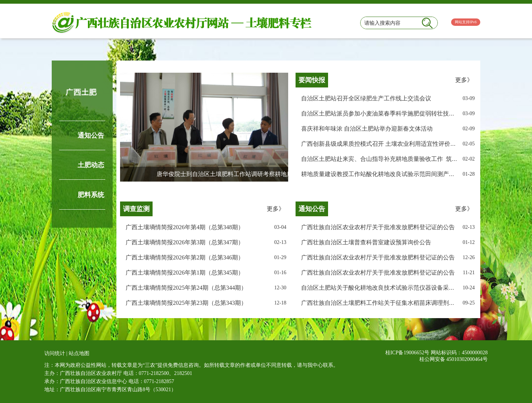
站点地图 (79, 353)
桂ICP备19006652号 (407, 353)
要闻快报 (312, 80)
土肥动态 (91, 165)
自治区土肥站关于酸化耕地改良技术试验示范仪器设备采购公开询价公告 (396, 288)
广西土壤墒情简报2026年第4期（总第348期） (185, 227)
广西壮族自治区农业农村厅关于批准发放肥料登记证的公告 (378, 227)
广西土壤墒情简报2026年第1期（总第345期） (185, 273)
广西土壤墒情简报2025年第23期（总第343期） (186, 303)
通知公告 (91, 135)
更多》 (464, 80)
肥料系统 (91, 195)
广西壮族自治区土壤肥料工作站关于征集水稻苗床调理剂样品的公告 (390, 303)
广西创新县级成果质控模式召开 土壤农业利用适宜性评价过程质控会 (391, 144)
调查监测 (136, 209)
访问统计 (55, 353)
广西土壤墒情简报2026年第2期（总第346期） (185, 257)
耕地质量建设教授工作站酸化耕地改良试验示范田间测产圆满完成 (387, 174)
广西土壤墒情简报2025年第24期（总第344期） (186, 288)
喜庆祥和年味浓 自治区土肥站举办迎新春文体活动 (367, 129)
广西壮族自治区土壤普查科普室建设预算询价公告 (366, 242)
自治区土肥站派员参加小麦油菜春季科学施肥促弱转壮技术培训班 (387, 113)
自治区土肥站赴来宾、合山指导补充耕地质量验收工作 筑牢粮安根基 (391, 159)
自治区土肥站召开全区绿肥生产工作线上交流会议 (366, 98)
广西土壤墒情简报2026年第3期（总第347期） (185, 242)
